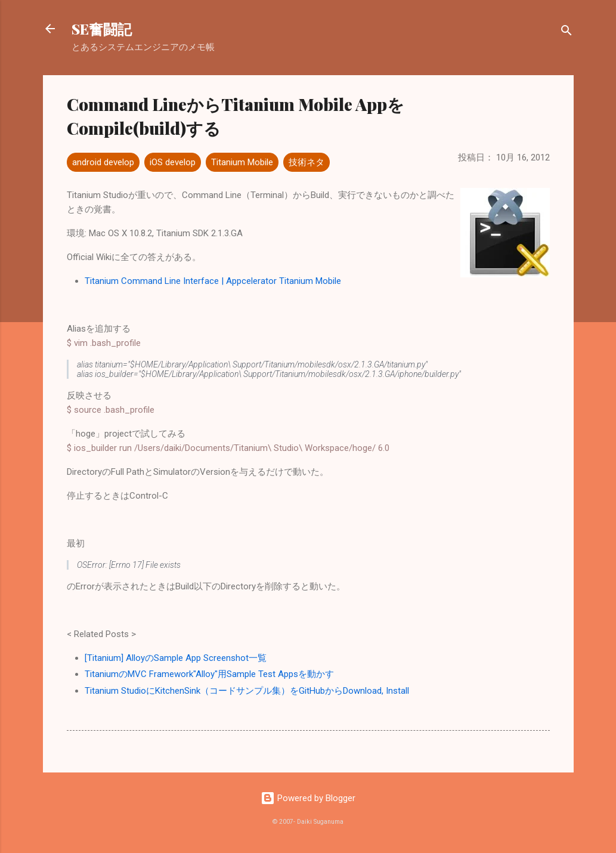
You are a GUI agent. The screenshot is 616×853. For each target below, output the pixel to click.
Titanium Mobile (242, 162)
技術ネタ (307, 162)
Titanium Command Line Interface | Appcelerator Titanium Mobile (213, 281)
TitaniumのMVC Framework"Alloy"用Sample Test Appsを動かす (209, 674)
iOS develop (173, 162)
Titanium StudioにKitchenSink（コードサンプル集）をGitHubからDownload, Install (247, 691)
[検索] (567, 33)
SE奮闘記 (102, 29)
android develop (103, 162)
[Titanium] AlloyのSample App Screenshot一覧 (176, 658)
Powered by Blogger (308, 798)
